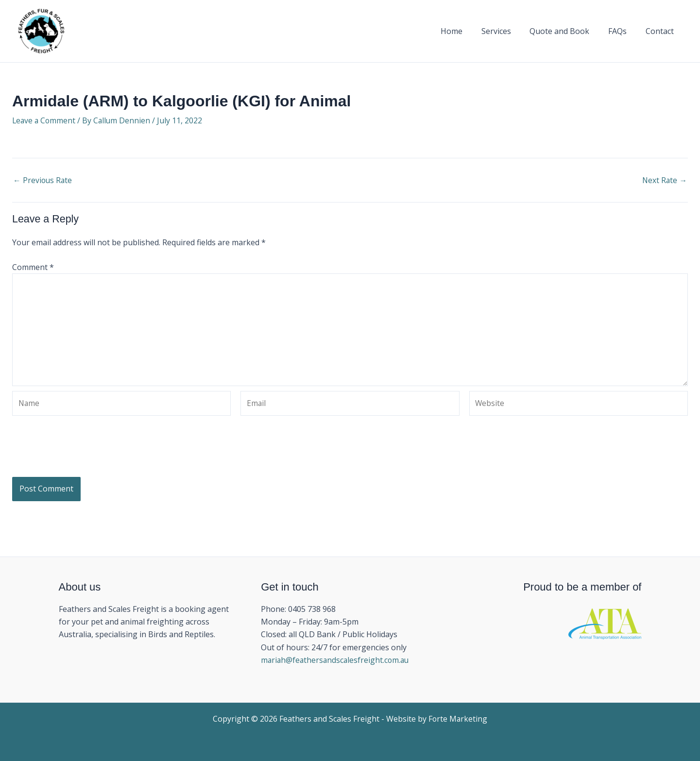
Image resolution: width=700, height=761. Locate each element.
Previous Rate (43, 180)
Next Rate (664, 180)
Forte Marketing (458, 719)
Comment (33, 267)
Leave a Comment (45, 120)
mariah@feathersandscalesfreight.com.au (337, 660)
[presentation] (86, 457)
